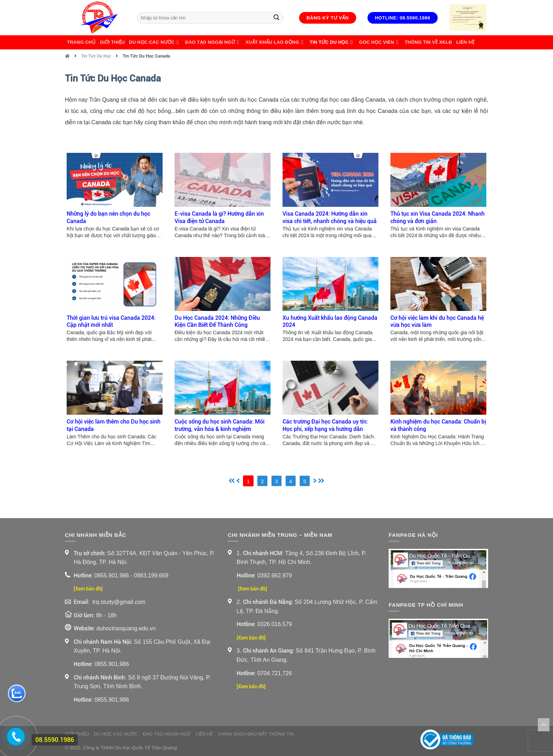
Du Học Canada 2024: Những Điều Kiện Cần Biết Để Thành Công (217, 322)
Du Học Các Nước (155, 42)
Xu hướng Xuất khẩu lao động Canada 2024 (330, 322)
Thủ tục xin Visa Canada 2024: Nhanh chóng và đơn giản (437, 217)
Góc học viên (380, 42)
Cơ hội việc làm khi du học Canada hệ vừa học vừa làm (437, 322)
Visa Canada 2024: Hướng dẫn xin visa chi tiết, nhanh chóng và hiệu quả (330, 217)
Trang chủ (81, 42)
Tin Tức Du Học (332, 42)
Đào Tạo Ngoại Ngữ (213, 42)
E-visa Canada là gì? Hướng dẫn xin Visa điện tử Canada (219, 217)
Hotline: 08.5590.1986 (403, 18)
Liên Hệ (465, 42)
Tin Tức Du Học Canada (147, 56)
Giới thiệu (112, 42)
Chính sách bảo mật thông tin (256, 734)
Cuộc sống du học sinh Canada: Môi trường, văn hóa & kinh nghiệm (220, 425)
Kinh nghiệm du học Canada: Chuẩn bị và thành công (438, 425)
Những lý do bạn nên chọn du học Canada (108, 217)
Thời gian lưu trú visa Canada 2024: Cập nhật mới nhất (111, 322)
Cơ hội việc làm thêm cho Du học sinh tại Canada (114, 425)
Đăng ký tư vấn (328, 18)
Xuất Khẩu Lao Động (275, 42)
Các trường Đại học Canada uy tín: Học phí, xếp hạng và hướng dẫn (325, 425)
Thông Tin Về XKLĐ (428, 42)
